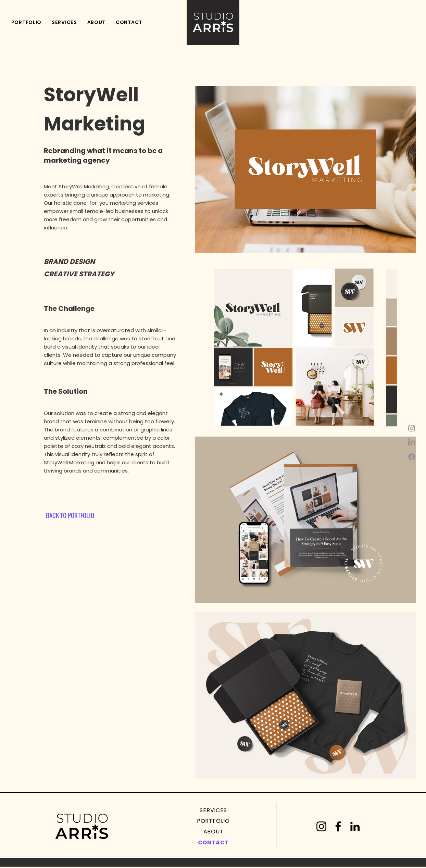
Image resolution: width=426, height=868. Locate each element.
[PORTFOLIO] (213, 821)
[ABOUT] (213, 832)
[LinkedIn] (355, 826)
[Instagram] (412, 428)
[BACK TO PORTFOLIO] (70, 515)
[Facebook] (412, 457)
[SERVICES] (213, 810)
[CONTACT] (213, 842)
